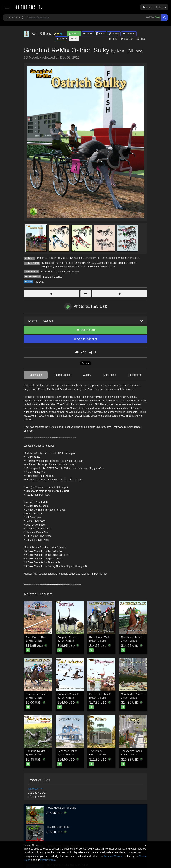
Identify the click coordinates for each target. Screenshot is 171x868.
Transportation (63, 272)
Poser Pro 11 (93, 258)
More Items (110, 375)
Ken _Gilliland (130, 51)
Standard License (52, 277)
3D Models (47, 272)
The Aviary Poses (131, 751)
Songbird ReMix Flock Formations (78, 694)
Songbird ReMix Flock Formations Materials (52, 751)
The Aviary (96, 751)
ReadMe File (36, 789)
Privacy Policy (48, 860)
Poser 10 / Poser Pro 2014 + (53, 258)
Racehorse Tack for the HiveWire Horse (145, 637)
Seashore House (67, 751)
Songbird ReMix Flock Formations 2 (142, 694)
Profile (88, 34)
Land (76, 272)
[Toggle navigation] (7, 7)
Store (101, 34)
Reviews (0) (135, 375)
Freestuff (129, 34)
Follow (74, 34)
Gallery (114, 34)
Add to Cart (85, 330)
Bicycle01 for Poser (58, 827)
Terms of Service (113, 856)
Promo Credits (62, 375)
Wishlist (62, 39)
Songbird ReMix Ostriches (73, 637)
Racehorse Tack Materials (41, 694)
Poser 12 (135, 258)
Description (36, 375)
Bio (74, 39)
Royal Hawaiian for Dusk (61, 808)
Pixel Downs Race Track (40, 637)
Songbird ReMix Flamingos (105, 694)
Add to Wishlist (85, 339)
